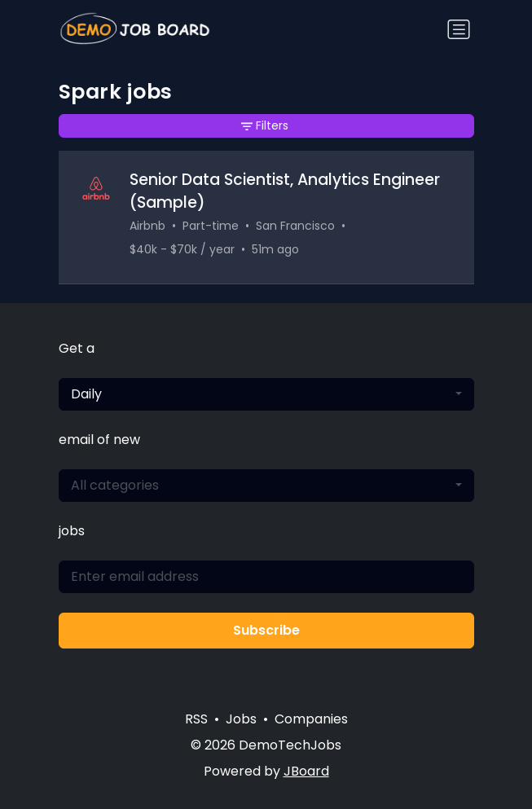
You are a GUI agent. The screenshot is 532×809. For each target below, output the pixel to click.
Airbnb (147, 226)
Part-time (211, 226)
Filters (265, 125)
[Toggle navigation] (459, 29)
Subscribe (266, 630)
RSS (196, 719)
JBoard (306, 771)
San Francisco (295, 226)
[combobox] (266, 394)
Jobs (241, 719)
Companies (311, 719)
